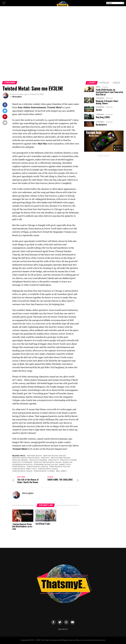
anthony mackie (35, 456)
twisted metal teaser (48, 469)
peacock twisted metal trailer (48, 462)
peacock (46, 458)
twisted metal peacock (60, 467)
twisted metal (19, 467)
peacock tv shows (69, 460)
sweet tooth (66, 465)
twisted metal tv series (45, 471)
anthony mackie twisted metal (27, 458)
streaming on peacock (23, 465)
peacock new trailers (61, 458)
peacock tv (54, 460)
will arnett (62, 471)
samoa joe (68, 462)
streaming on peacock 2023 (46, 465)
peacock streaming (39, 460)
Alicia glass (17, 97)
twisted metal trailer (23, 471)
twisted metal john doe (38, 467)
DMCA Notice (63, 629)
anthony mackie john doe (55, 456)
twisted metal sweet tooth (25, 469)
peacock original (21, 460)
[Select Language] (115, 3)
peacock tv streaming (23, 462)
